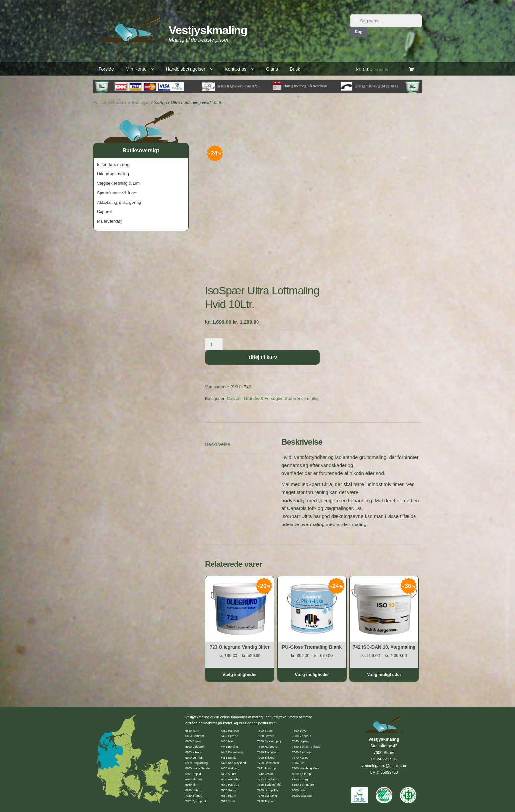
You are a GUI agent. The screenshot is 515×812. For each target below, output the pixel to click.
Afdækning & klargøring (119, 202)
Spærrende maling (302, 399)
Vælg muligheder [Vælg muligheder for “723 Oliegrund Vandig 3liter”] (239, 675)
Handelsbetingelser (186, 69)
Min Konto (136, 69)
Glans (272, 69)
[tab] (237, 445)
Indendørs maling (113, 165)
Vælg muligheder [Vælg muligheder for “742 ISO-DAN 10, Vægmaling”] (384, 675)
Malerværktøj (109, 221)
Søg (358, 32)
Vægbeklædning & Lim (118, 183)
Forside (106, 69)
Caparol (234, 399)
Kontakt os (235, 69)
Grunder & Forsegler (131, 103)
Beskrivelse (218, 444)
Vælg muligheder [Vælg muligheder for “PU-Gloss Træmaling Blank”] (312, 675)
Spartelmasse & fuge (116, 193)
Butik (295, 69)
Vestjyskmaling (208, 30)
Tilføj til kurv (262, 357)
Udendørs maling (113, 174)
